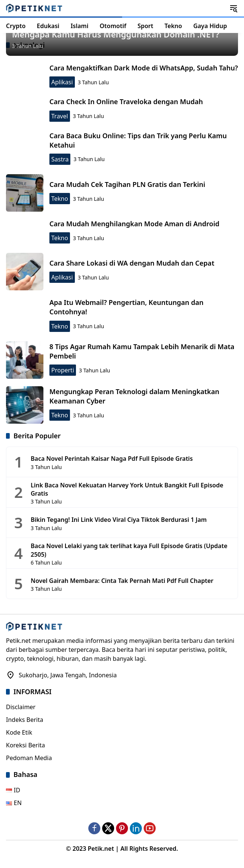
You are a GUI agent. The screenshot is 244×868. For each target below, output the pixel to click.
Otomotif (113, 26)
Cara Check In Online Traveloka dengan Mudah (126, 102)
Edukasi (48, 26)
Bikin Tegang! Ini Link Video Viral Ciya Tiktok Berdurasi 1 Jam (119, 520)
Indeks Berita (25, 720)
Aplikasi (62, 82)
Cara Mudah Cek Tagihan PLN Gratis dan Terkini (127, 184)
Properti (63, 370)
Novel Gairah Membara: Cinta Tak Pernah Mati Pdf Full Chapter (122, 581)
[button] (234, 8)
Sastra (60, 159)
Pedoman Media (29, 758)
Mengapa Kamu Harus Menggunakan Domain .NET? (116, 34)
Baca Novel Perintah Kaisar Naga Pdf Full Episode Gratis (112, 459)
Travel (60, 116)
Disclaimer (21, 707)
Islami (80, 26)
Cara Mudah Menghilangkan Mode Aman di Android (134, 224)
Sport (145, 26)
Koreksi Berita (25, 745)
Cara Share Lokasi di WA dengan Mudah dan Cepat (132, 263)
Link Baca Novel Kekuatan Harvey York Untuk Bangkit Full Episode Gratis (127, 489)
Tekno (173, 26)
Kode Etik (19, 732)
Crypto (16, 26)
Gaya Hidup (210, 26)
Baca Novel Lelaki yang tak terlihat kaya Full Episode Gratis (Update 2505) (129, 550)
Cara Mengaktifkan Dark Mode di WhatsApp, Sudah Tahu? (144, 68)
